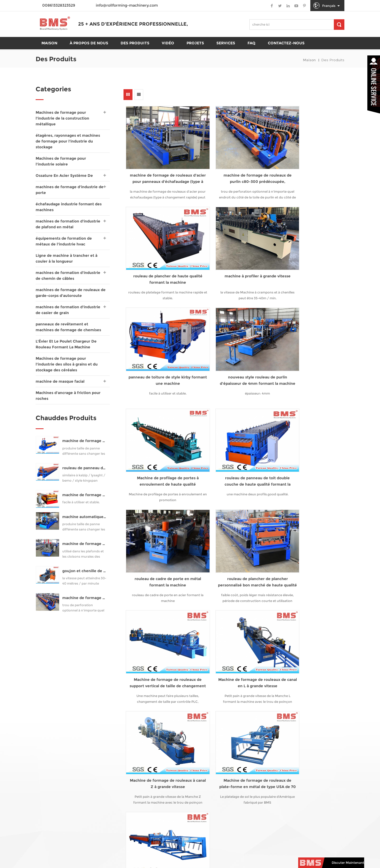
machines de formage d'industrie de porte (70, 190)
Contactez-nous (286, 50)
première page (139, 557)
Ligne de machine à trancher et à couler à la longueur (66, 258)
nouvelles (50, 786)
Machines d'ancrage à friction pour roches (68, 396)
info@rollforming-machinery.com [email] (224, 780)
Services (226, 50)
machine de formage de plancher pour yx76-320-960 (85, 498)
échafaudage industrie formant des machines (69, 207)
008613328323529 (218, 789)
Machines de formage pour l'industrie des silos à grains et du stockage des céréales (67, 364)
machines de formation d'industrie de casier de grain (68, 310)
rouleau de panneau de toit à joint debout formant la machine (85, 471)
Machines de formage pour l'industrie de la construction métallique (62, 118)
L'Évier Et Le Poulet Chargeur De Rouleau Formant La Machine (66, 344)
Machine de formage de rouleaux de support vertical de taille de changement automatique (233, 432)
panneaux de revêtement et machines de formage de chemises (68, 327)
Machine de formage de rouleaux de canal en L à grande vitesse (306, 431)
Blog (45, 795)
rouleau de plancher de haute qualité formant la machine (306, 166)
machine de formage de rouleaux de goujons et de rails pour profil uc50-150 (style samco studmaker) (85, 546)
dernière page (313, 557)
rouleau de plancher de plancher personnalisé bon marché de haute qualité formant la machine (159, 432)
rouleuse (105, 722)
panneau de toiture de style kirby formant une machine (233, 254)
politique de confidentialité (251, 855)
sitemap (284, 855)
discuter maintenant (348, 864)
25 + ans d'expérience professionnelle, (96, 37)
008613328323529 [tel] (219, 771)
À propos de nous (89, 50)
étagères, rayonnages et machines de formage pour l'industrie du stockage (68, 141)
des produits (135, 50)
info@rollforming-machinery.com (127, 5)
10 (276, 557)
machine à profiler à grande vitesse (159, 254)
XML (299, 855)
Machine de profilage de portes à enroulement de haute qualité (159, 343)
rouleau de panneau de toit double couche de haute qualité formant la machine (233, 343)
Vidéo (168, 50)
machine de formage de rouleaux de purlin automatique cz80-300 (85, 444)
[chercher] (339, 25)
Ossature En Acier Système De (64, 176)
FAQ (251, 50)
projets (195, 50)
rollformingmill (206, 799)
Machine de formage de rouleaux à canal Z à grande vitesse (160, 520)
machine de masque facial (60, 381)
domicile (49, 726)
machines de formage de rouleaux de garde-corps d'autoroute (71, 293)
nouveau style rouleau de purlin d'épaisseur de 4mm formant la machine (306, 255)
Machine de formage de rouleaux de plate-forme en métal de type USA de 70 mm (233, 520)
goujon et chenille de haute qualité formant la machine (85, 574)
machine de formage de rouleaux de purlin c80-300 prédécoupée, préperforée (232, 166)
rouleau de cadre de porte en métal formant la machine (306, 343)
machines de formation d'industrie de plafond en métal (68, 224)
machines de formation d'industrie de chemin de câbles (68, 276)
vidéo (46, 761)
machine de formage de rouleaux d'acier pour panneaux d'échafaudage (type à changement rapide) (159, 166)
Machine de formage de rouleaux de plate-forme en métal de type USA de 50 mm (306, 520)
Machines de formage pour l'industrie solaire (61, 161)
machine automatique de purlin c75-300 (85, 520)
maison (49, 50)
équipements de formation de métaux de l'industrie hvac (64, 241)
